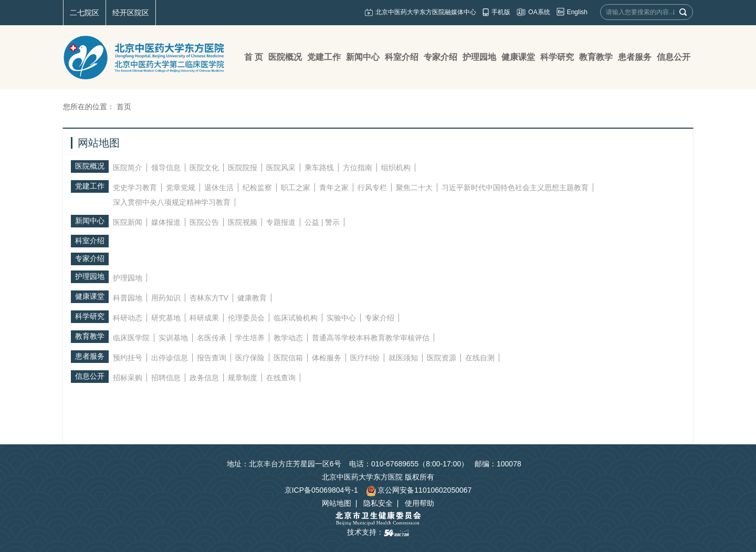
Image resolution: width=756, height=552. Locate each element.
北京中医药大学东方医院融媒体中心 (426, 12)
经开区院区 (131, 13)
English (577, 12)
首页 (124, 107)
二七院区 (85, 13)
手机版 (501, 12)
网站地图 (337, 503)
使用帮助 (419, 503)
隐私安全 (378, 503)
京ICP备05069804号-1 (321, 490)
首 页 (254, 57)
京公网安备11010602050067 (419, 490)
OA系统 (539, 12)
